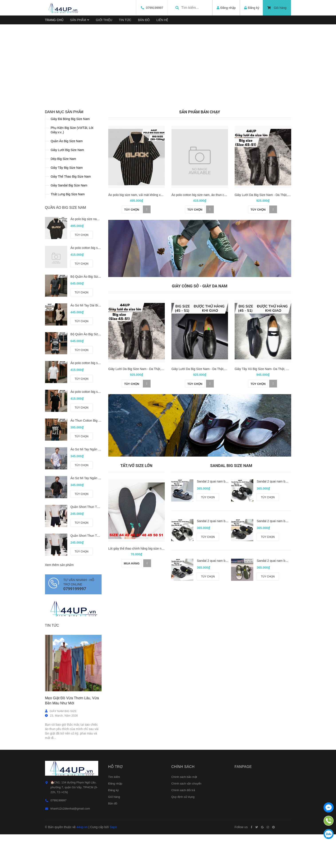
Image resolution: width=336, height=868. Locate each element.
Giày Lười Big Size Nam (67, 211)
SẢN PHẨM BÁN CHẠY (200, 173)
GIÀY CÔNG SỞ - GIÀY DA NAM (200, 347)
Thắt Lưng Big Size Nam (68, 256)
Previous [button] (32, 94)
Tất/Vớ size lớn (136, 527)
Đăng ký (114, 852)
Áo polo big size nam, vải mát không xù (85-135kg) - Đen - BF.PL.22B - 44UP (161, 256)
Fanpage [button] (243, 828)
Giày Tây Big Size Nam (67, 229)
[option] (168, 88)
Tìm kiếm (114, 838)
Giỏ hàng (277, 8)
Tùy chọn (81, 296)
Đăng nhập (115, 845)
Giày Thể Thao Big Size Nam (71, 238)
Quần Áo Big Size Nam (67, 202)
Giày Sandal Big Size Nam (69, 247)
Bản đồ (113, 865)
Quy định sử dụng (183, 858)
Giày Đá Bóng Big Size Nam (70, 180)
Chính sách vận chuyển (186, 845)
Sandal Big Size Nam (231, 527)
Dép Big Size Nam (63, 220)
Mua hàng (132, 625)
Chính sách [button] (183, 828)
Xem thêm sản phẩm (59, 626)
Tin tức (52, 687)
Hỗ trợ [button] (116, 828)
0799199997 (153, 8)
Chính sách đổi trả (183, 852)
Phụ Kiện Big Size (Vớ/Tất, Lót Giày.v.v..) (72, 191)
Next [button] (304, 94)
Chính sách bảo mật (184, 838)
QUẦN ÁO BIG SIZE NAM (66, 269)
